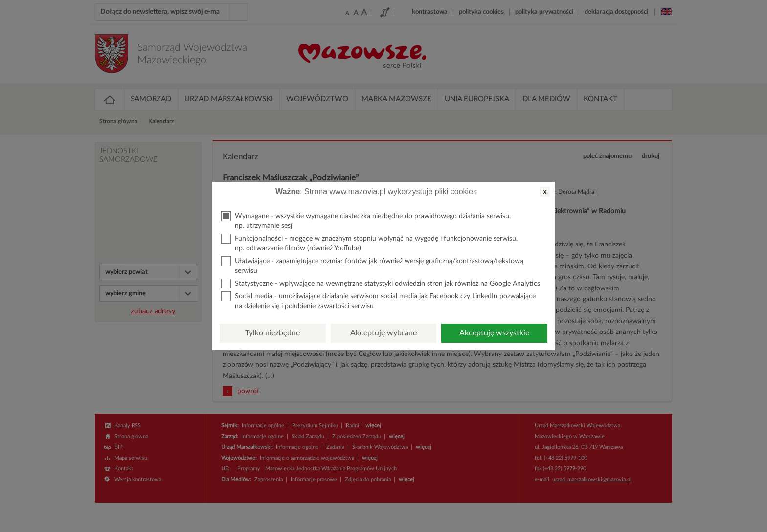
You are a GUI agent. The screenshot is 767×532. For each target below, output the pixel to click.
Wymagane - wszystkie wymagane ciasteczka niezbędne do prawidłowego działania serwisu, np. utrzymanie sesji (366, 220)
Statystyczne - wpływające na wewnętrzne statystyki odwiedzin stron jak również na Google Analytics (381, 284)
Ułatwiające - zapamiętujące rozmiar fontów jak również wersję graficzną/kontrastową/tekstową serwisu (372, 265)
